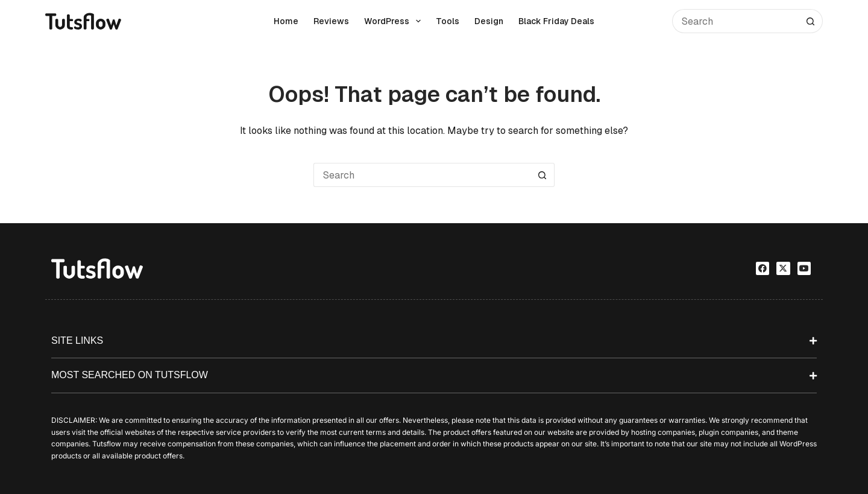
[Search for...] (735, 21)
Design (489, 21)
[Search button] (811, 21)
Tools (448, 21)
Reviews (331, 21)
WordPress (395, 21)
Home (286, 21)
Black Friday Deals (556, 21)
